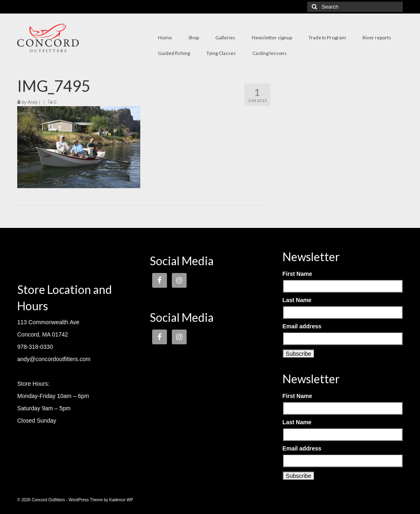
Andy (33, 102)
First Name (297, 274)
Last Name (297, 300)
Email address (302, 326)
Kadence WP (121, 500)
